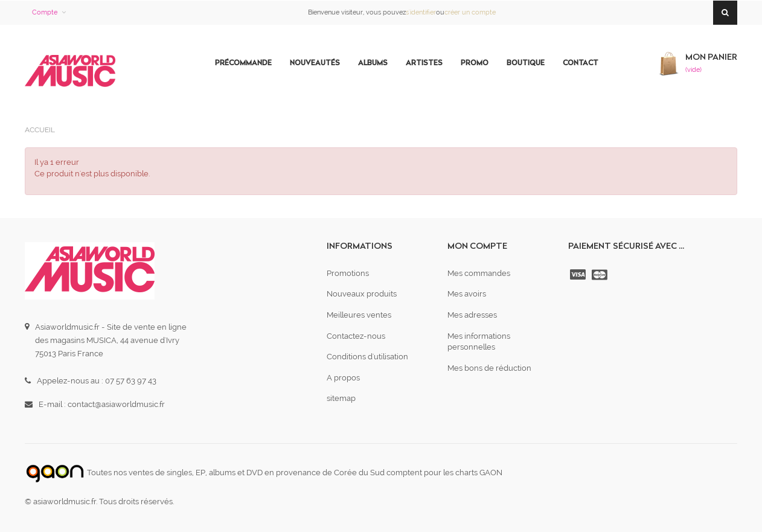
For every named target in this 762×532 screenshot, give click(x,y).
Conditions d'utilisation (367, 357)
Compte (45, 12)
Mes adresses (472, 315)
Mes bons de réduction (489, 368)
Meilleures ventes (359, 315)
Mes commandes (479, 273)
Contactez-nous (356, 336)
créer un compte (470, 12)
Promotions (348, 273)
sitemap (341, 398)
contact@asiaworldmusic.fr (116, 404)
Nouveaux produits (362, 294)
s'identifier (421, 12)
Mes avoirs (467, 294)
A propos (343, 378)
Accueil (40, 130)
